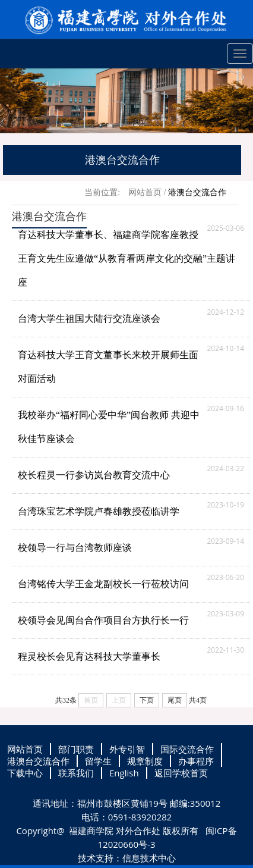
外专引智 (127, 749)
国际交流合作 (187, 749)
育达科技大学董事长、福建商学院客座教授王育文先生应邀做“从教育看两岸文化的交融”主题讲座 (126, 258)
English (124, 773)
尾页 (175, 700)
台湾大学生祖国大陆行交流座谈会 (89, 319)
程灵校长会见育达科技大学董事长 (89, 657)
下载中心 (25, 773)
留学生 (98, 761)
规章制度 (145, 761)
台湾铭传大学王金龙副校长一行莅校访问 (103, 584)
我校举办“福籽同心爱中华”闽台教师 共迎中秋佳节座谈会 (109, 427)
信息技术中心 (149, 858)
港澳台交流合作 (197, 192)
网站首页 (145, 192)
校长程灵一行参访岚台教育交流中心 (94, 475)
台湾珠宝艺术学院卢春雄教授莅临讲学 (99, 511)
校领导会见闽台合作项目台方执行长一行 (103, 620)
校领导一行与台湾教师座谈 (75, 548)
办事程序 (196, 761)
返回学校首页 (181, 773)
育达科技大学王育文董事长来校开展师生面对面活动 (108, 367)
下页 (147, 700)
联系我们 (76, 773)
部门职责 (76, 749)
